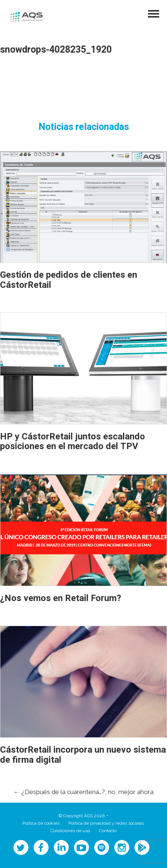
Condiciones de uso (70, 831)
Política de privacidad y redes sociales (106, 823)
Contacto (108, 831)
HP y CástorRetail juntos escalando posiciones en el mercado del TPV (72, 441)
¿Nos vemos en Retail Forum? (61, 598)
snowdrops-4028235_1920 (56, 50)
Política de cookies (41, 823)
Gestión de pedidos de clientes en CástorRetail (69, 280)
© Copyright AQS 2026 (82, 816)
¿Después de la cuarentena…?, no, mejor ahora (83, 792)
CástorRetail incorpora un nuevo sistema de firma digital (83, 755)
